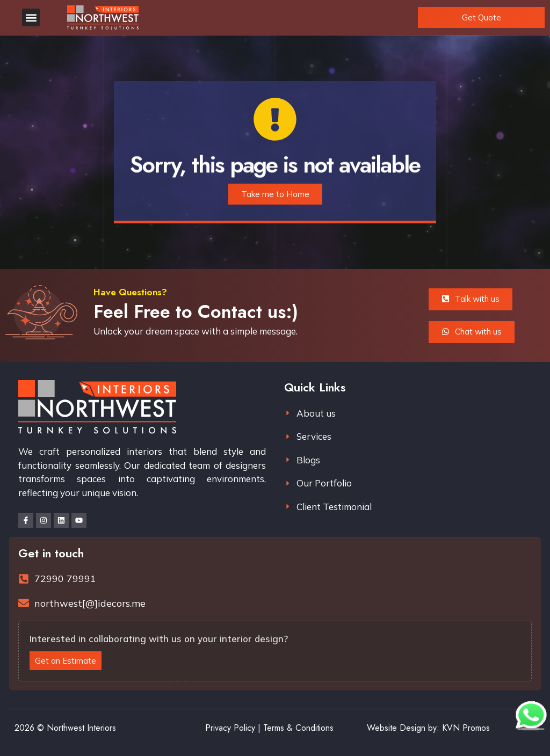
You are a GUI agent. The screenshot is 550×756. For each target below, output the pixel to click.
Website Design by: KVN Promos (428, 728)
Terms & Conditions (298, 728)
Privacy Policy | (233, 728)
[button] (31, 17)
